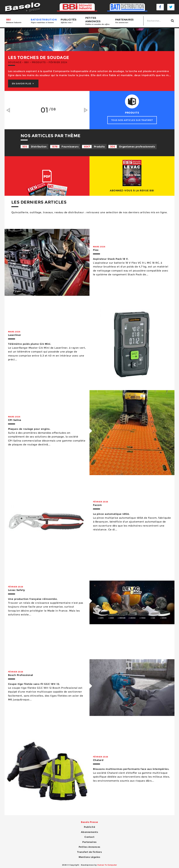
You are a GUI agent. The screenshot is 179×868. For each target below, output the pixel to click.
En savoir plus (23, 84)
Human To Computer (107, 865)
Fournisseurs (64, 147)
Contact (89, 837)
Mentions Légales (89, 857)
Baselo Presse (89, 822)
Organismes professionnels (132, 147)
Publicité (90, 827)
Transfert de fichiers (90, 852)
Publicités (71, 21)
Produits (93, 147)
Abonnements (90, 832)
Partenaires (128, 21)
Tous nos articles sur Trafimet (132, 120)
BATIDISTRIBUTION (44, 21)
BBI (17, 21)
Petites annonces (99, 21)
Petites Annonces (89, 847)
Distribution (34, 147)
